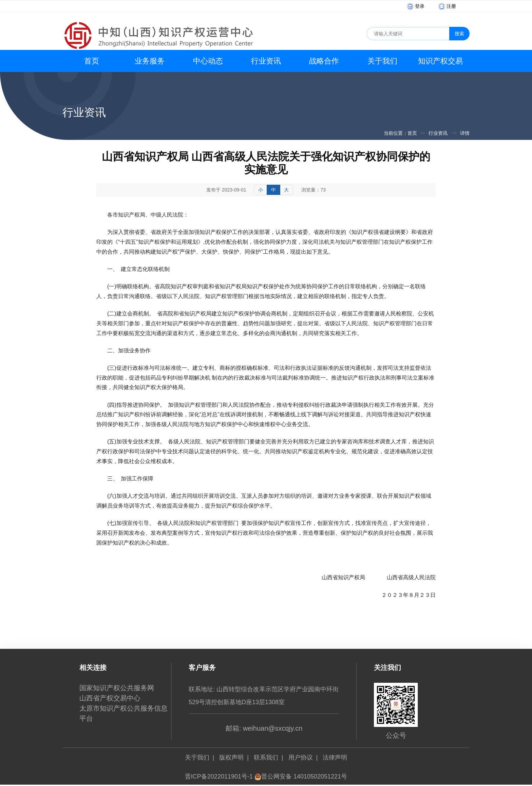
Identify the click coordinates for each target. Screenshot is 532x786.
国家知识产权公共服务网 (117, 688)
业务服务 (150, 61)
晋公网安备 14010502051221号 (301, 776)
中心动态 (208, 61)
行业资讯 (266, 61)
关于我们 (382, 61)
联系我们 (266, 757)
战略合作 (324, 61)
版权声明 (231, 757)
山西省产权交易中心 (110, 698)
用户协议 (301, 757)
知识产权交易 (440, 61)
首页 (92, 61)
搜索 (459, 34)
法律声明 (335, 757)
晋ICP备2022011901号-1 (219, 776)
